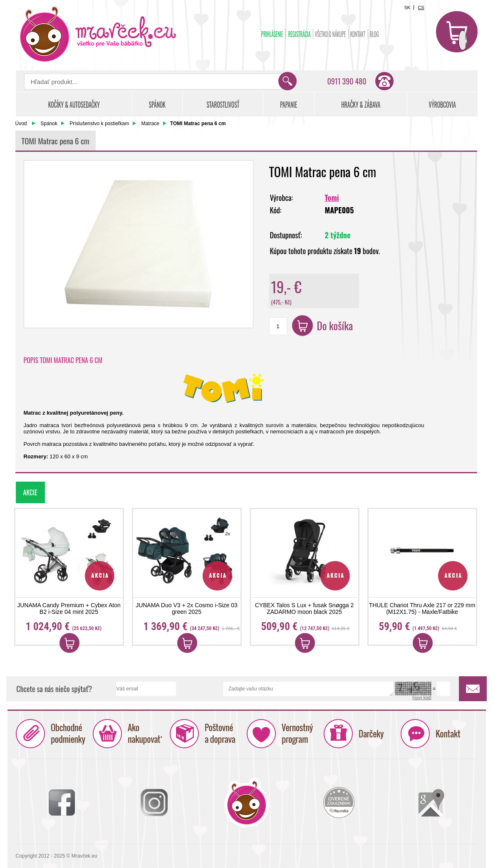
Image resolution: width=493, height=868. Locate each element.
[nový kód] (422, 698)
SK (407, 7)
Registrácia (299, 34)
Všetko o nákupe (330, 34)
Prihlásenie (272, 34)
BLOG (374, 34)
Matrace (150, 124)
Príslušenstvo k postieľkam (99, 124)
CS (421, 7)
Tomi (332, 198)
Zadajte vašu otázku (308, 689)
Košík (457, 32)
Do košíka (335, 325)
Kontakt (358, 34)
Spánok (49, 124)
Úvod (21, 124)
